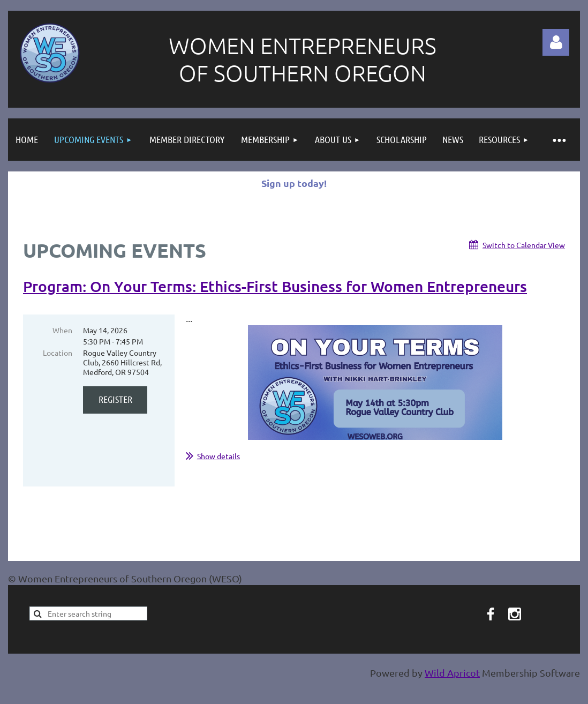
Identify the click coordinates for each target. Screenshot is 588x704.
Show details (218, 456)
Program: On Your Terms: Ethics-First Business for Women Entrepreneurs (275, 286)
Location (58, 353)
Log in (556, 42)
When (62, 330)
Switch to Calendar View (524, 245)
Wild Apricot (452, 673)
